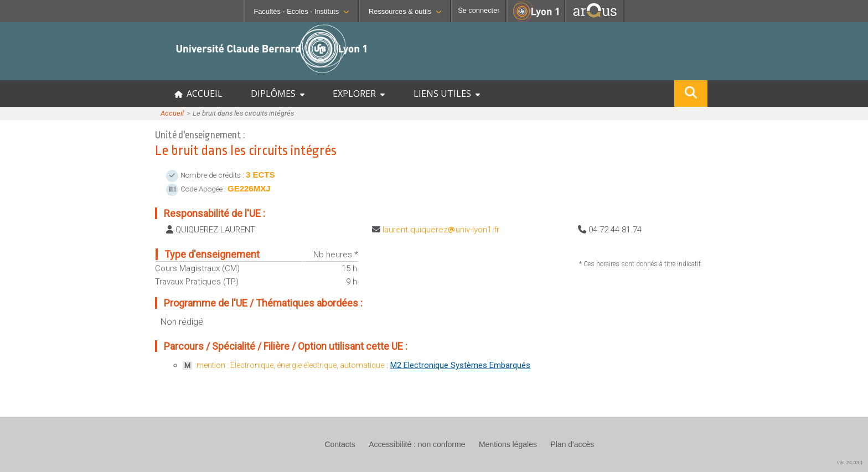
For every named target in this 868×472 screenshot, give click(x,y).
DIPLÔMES (278, 94)
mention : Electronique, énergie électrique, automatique (290, 365)
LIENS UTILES (447, 94)
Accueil (172, 113)
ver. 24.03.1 (850, 463)
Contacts (340, 444)
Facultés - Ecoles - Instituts (301, 11)
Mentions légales (508, 444)
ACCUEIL (198, 94)
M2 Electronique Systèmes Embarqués (460, 365)
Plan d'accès (572, 444)
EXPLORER (359, 94)
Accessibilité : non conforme (417, 444)
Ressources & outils (405, 11)
